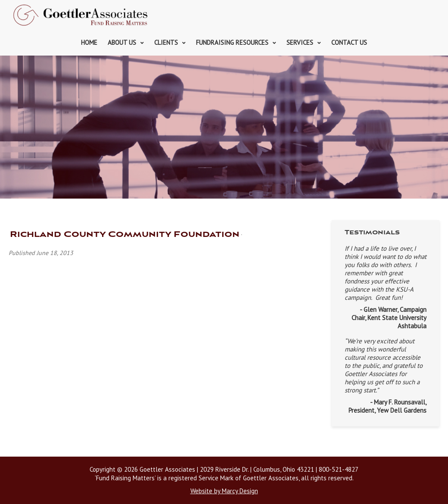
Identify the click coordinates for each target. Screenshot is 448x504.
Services (300, 42)
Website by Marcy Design (224, 491)
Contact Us (349, 42)
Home (89, 42)
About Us (122, 42)
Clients (166, 42)
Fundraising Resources (232, 42)
